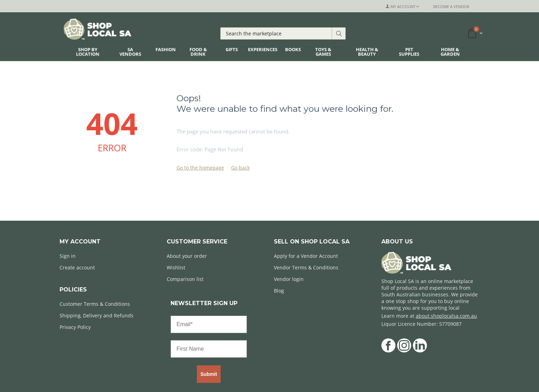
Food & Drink (198, 52)
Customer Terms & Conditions (95, 304)
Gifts (232, 49)
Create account (77, 267)
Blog (279, 291)
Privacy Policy (75, 327)
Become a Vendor (451, 6)
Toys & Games (323, 52)
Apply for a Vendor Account (306, 256)
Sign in (68, 256)
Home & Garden (450, 52)
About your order (187, 256)
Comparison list (185, 279)
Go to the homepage (200, 168)
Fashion (166, 49)
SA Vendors (130, 52)
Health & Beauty (367, 52)
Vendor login (289, 279)
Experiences (263, 49)
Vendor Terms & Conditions (306, 267)
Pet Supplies (409, 52)
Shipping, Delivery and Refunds (96, 315)
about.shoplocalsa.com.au (446, 316)
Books (293, 49)
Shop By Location (88, 52)
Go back (240, 168)
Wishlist (176, 267)
